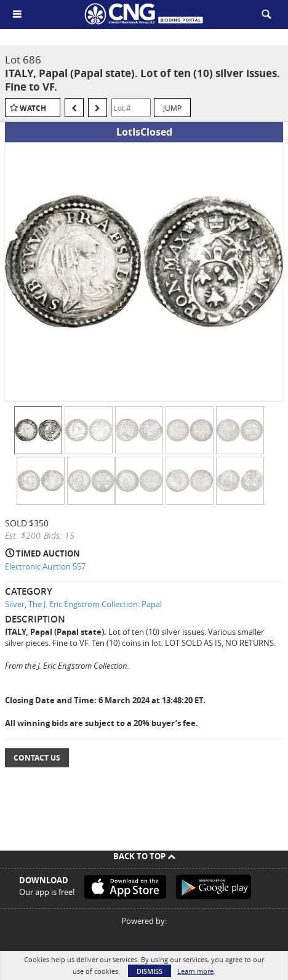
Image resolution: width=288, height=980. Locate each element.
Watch (33, 108)
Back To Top (144, 856)
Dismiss (150, 971)
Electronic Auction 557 (45, 566)
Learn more (195, 971)
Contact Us (37, 758)
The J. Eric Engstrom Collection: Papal (95, 604)
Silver (15, 604)
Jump (172, 108)
